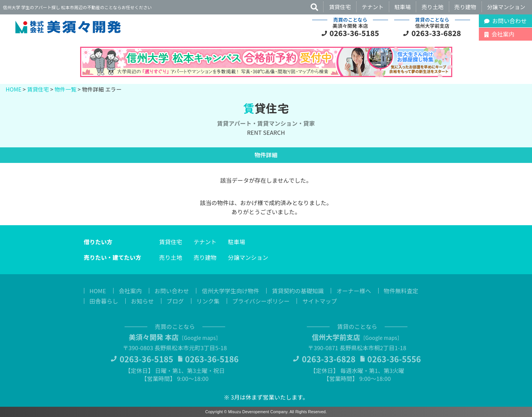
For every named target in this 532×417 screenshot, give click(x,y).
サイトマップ (320, 301)
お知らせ (142, 301)
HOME (14, 89)
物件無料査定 (401, 291)
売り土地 (433, 7)
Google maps (200, 338)
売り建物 (466, 7)
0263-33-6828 (436, 33)
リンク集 (208, 301)
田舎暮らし (104, 301)
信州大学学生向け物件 (230, 291)
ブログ (175, 301)
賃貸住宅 (340, 7)
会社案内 (130, 291)
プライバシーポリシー (261, 301)
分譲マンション (506, 7)
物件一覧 (66, 89)
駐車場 (403, 7)
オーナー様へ (354, 291)
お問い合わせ (172, 291)
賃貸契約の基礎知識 (298, 291)
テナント (373, 7)
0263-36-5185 (354, 33)
